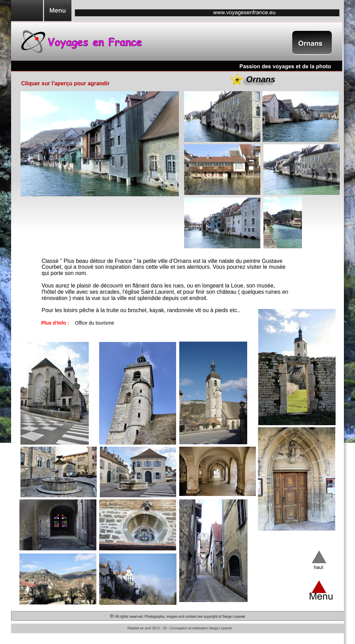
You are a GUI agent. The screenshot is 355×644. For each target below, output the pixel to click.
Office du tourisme (94, 323)
